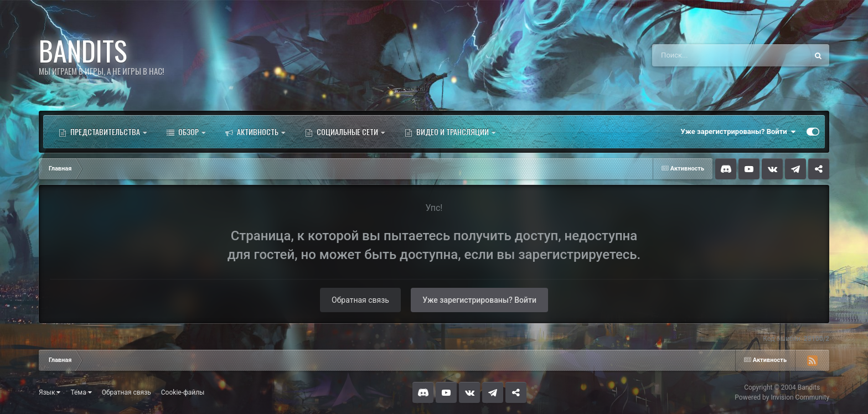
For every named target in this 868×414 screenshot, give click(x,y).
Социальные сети (345, 132)
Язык (50, 392)
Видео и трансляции (450, 132)
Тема (81, 392)
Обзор (186, 132)
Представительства (103, 132)
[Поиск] (709, 55)
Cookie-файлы (183, 392)
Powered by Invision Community (782, 397)
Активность (255, 132)
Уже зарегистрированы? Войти (738, 132)
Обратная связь (360, 300)
